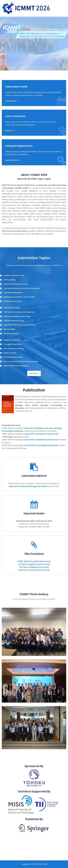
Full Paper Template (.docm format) (34, 564)
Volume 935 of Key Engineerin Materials (41, 445)
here (37, 234)
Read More (34, 373)
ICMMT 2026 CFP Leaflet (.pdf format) (34, 561)
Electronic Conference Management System (28, 486)
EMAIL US (10, 131)
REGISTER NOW (13, 160)
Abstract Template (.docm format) (34, 570)
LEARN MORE (12, 101)
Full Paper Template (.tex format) (34, 567)
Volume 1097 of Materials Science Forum (41, 440)
